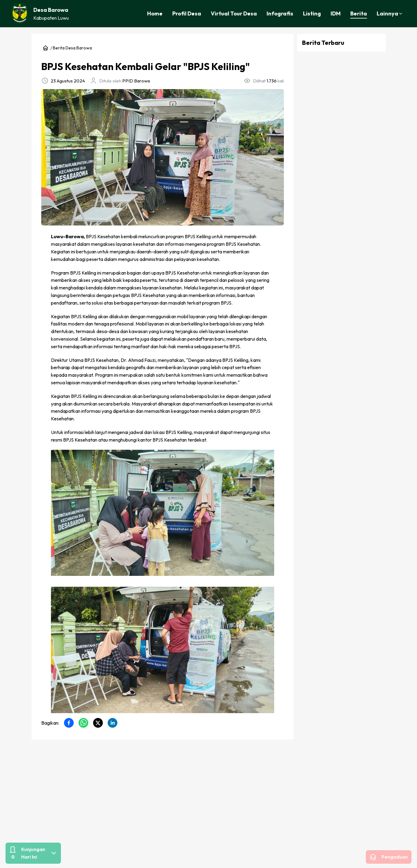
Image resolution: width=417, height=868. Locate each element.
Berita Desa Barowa (72, 48)
